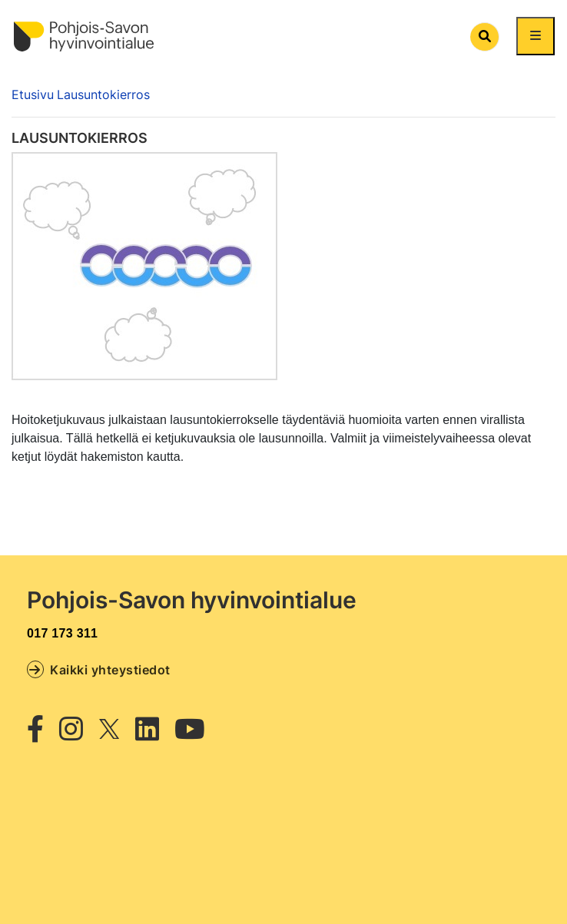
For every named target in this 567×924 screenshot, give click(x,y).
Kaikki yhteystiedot (99, 669)
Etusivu (33, 94)
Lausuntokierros (103, 94)
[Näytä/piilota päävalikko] (535, 36)
